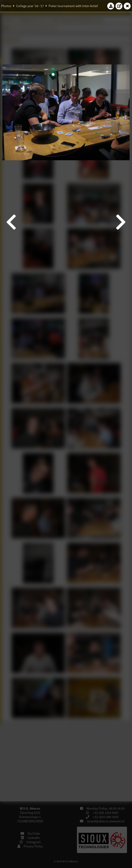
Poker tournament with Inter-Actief (73, 6)
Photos (6, 6)
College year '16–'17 (30, 6)
